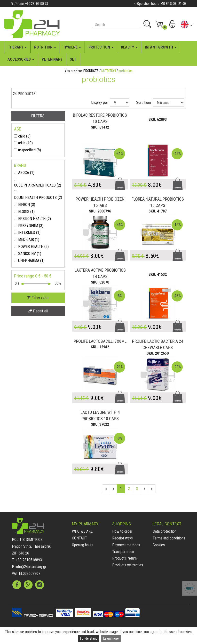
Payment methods (126, 545)
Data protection (165, 531)
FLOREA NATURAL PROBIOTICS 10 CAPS (158, 202)
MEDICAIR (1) (29, 240)
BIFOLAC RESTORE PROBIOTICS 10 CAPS (100, 118)
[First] (106, 489)
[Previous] (113, 489)
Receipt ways (122, 538)
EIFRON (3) (27, 205)
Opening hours (83, 545)
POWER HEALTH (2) (33, 247)
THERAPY (17, 47)
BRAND (20, 165)
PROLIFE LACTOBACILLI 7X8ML (100, 341)
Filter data (38, 298)
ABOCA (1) (26, 173)
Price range (33, 276)
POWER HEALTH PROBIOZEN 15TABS (100, 202)
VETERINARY (52, 59)
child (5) (24, 136)
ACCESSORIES (21, 59)
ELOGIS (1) (26, 212)
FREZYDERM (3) (31, 226)
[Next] (144, 489)
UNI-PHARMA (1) (31, 261)
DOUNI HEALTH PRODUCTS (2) (38, 198)
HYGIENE (72, 47)
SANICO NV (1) (30, 254)
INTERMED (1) (29, 232)
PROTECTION (101, 47)
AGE (18, 129)
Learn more (111, 638)
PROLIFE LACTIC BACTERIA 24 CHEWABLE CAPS (158, 344)
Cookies (159, 545)
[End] (152, 489)
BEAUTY (129, 47)
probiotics (126, 71)
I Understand (89, 638)
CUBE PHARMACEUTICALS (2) (38, 185)
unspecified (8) (30, 150)
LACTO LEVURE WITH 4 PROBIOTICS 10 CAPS (100, 415)
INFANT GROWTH (161, 47)
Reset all (38, 311)
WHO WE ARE (82, 531)
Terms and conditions (169, 538)
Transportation (123, 552)
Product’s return (124, 558)
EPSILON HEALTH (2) (35, 219)
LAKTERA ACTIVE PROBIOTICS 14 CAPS (100, 273)
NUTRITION (45, 47)
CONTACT (80, 538)
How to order (122, 531)
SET (73, 59)
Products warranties (128, 565)
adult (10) (25, 143)
